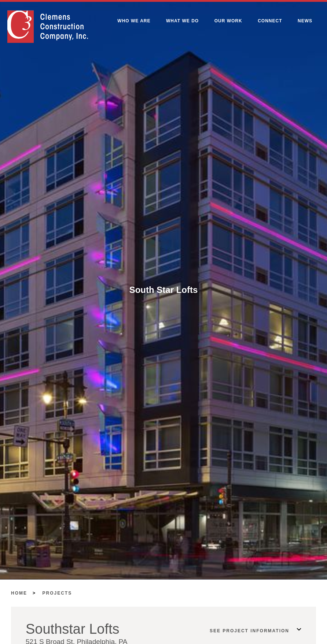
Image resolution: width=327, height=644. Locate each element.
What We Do (182, 21)
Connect (270, 21)
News (305, 21)
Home (19, 593)
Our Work (228, 21)
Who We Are (134, 21)
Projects (57, 593)
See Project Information (249, 631)
